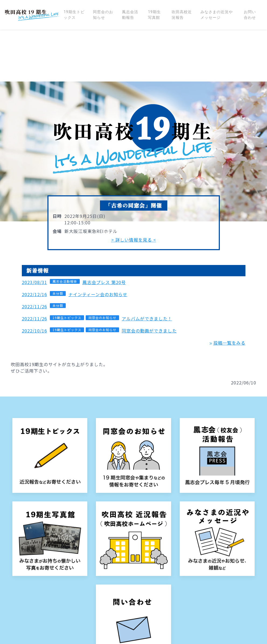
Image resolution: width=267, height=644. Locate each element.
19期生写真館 (154, 15)
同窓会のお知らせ (103, 15)
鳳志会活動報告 (130, 15)
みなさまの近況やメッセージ (217, 15)
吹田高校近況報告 (182, 15)
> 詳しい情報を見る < (134, 188)
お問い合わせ (250, 15)
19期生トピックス (74, 15)
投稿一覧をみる (227, 291)
